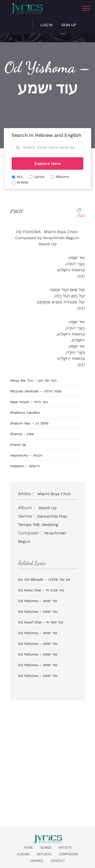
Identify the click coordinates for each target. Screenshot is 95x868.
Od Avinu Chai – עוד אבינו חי (41, 590)
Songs (46, 848)
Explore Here (48, 163)
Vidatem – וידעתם (25, 466)
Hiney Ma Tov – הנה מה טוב (33, 380)
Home (28, 848)
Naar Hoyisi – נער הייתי (29, 402)
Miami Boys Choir (54, 494)
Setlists (44, 854)
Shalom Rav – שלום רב (29, 423)
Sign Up (69, 25)
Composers (68, 854)
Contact (58, 861)
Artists (65, 848)
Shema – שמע (22, 434)
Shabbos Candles (25, 412)
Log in (46, 25)
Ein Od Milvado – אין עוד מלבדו (44, 579)
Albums (23, 854)
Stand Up (18, 445)
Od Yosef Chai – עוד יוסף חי (41, 622)
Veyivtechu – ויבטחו (26, 455)
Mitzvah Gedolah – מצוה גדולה (36, 391)
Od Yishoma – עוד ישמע (38, 601)
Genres (37, 861)
